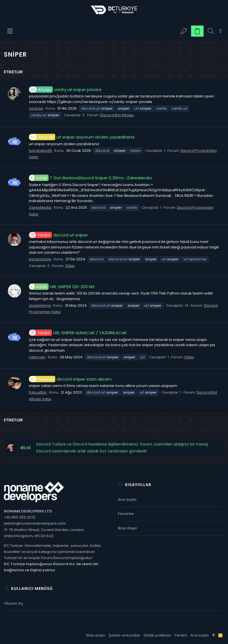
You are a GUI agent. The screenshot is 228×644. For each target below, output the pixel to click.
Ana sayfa (127, 500)
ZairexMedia (40, 207)
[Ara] (211, 31)
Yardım (181, 635)
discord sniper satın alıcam (70, 379)
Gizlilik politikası (157, 635)
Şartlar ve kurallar (124, 635)
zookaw (36, 108)
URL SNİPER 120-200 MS (62, 287)
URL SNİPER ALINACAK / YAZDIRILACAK (78, 333)
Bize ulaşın (128, 528)
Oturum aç (13, 603)
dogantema (40, 305)
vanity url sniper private (65, 90)
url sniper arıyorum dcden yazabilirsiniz (82, 137)
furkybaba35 (40, 151)
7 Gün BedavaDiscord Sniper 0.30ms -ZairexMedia (90, 178)
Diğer (70, 266)
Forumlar (126, 514)
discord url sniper (58, 235)
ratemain (37, 357)
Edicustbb (38, 392)
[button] (10, 31)
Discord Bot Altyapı (117, 115)
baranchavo (40, 259)
